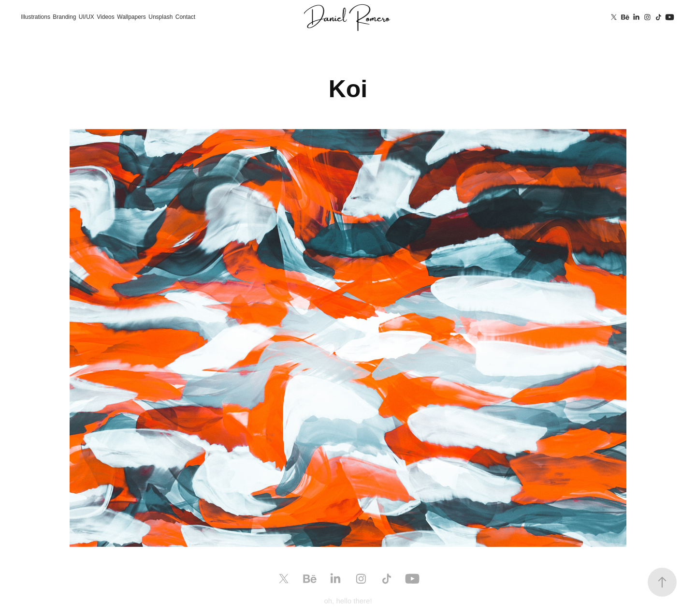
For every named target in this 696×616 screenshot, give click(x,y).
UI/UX (87, 17)
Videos (105, 17)
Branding (64, 17)
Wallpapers (131, 17)
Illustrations (36, 17)
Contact (185, 17)
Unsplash (160, 17)
